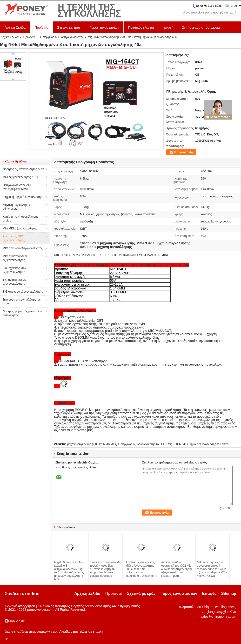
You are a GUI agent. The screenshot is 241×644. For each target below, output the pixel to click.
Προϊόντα (41, 27)
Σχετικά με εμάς (69, 27)
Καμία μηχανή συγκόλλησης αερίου (20, 219)
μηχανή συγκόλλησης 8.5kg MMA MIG (91, 444)
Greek (234, 6)
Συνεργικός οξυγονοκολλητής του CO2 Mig (145, 444)
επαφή (169, 27)
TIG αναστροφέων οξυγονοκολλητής (14, 282)
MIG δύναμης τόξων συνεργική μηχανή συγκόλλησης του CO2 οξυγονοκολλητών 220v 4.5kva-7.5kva (212, 569)
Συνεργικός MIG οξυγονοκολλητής (62, 37)
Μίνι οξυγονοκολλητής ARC (20, 177)
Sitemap (229, 594)
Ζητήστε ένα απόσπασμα (201, 27)
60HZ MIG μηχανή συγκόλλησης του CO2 (201, 444)
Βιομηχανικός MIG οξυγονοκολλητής (14, 270)
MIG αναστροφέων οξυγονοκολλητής (15, 258)
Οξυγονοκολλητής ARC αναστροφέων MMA (17, 187)
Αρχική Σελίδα (15, 27)
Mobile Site (15, 621)
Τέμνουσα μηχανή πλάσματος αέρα (22, 302)
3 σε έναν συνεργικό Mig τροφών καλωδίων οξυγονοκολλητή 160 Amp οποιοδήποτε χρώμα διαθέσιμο (106, 569)
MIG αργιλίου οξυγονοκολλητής (23, 248)
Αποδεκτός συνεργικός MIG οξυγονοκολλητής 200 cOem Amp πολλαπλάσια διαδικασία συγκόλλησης (141, 569)
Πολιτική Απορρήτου (20, 606)
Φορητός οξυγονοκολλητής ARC (23, 169)
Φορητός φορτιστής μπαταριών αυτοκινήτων (23, 313)
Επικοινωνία (184, 152)
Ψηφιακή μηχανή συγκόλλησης (22, 197)
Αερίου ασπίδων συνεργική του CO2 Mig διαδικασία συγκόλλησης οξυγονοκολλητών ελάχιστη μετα (177, 569)
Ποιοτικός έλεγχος (141, 27)
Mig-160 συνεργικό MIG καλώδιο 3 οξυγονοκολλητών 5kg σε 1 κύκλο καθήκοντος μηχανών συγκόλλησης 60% (69, 571)
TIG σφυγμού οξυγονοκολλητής (23, 292)
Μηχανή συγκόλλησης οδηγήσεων (17, 207)
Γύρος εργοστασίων (104, 27)
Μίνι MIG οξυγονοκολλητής (20, 228)
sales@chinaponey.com (218, 617)
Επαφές (209, 594)
